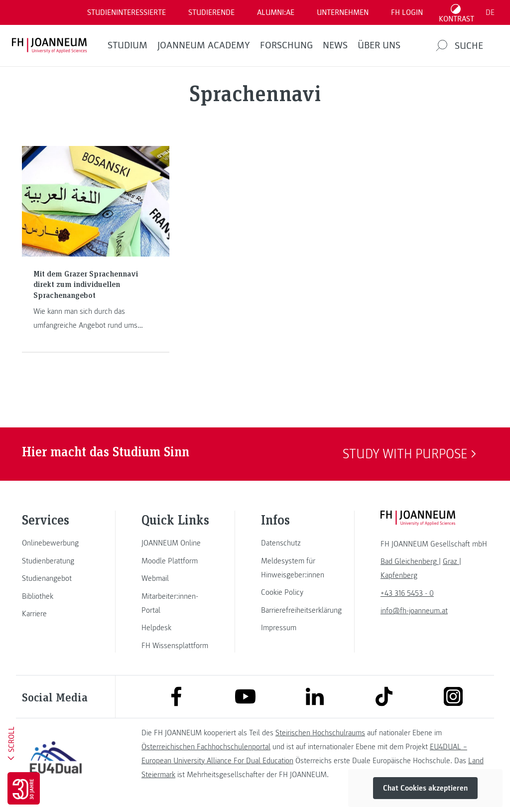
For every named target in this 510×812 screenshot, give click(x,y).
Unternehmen (343, 12)
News (335, 45)
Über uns (379, 45)
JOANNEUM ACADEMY (204, 45)
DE (490, 12)
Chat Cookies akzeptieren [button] (425, 788)
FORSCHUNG (286, 45)
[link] (56, 543)
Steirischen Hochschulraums (320, 733)
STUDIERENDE (211, 12)
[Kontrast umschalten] (457, 12)
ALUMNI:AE (276, 12)
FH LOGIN (407, 12)
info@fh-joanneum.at (414, 611)
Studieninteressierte (127, 12)
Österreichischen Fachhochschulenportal (206, 747)
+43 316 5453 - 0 (407, 593)
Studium (127, 45)
